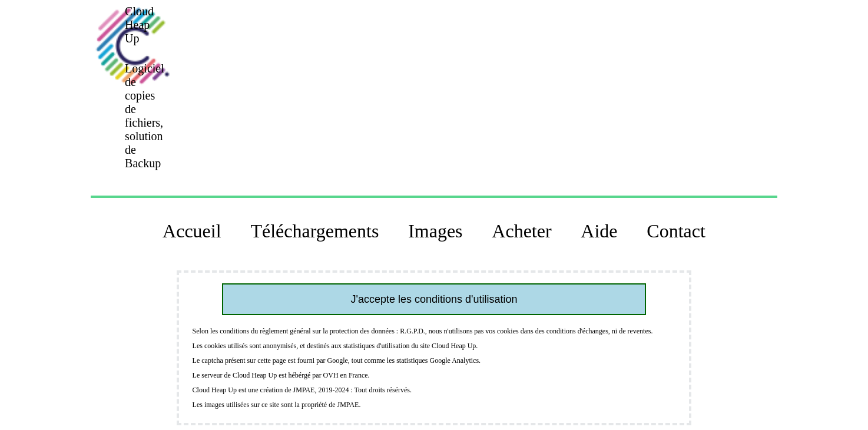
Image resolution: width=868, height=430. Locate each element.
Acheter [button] (521, 231)
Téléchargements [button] (314, 231)
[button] (132, 46)
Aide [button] (599, 231)
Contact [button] (676, 231)
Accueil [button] (192, 231)
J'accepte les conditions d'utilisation (434, 299)
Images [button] (435, 231)
